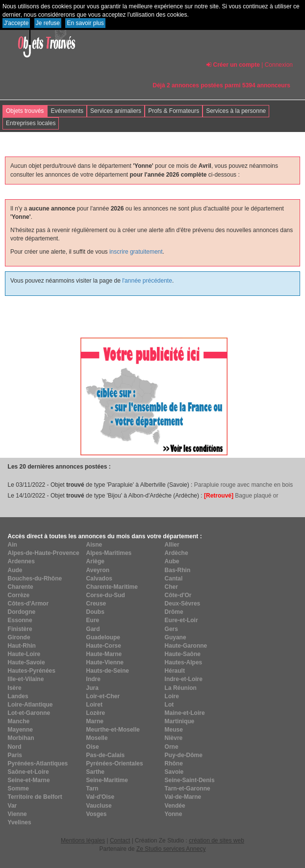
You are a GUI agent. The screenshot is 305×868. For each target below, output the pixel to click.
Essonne (20, 620)
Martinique (180, 721)
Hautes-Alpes (184, 662)
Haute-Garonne (186, 646)
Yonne (174, 814)
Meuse (174, 730)
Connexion (279, 65)
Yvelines (20, 822)
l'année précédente (147, 281)
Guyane (176, 637)
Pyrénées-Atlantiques (38, 763)
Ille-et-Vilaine (26, 679)
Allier (172, 545)
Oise (93, 747)
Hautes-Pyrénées (32, 671)
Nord (15, 747)
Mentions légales (83, 841)
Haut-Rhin (22, 646)
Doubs (95, 612)
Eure (93, 620)
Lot (169, 705)
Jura (92, 688)
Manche (19, 721)
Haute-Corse (104, 646)
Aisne (94, 545)
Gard (93, 629)
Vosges (97, 814)
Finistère (20, 629)
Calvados (99, 579)
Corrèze (19, 595)
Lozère (96, 713)
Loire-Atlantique (30, 705)
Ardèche (177, 553)
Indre (93, 679)
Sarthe (95, 772)
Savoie (174, 772)
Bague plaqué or (241, 496)
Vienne (17, 814)
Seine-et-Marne (29, 780)
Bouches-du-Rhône (35, 579)
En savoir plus (85, 23)
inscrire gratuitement (136, 252)
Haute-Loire (24, 654)
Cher (171, 587)
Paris (15, 755)
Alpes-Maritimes (109, 553)
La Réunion (181, 688)
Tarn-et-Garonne (188, 789)
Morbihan (21, 738)
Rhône (174, 763)
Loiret (94, 705)
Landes (18, 696)
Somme (18, 789)
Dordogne (22, 612)
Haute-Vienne (105, 662)
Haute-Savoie (26, 662)
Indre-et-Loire (184, 679)
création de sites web (216, 841)
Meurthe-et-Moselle (113, 730)
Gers (171, 629)
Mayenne (20, 730)
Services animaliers (116, 111)
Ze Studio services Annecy (171, 849)
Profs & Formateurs (174, 111)
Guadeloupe (103, 637)
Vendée (175, 806)
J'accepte (16, 23)
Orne (172, 747)
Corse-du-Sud (106, 595)
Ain (13, 545)
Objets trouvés (25, 111)
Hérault (175, 671)
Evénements (67, 111)
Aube (172, 561)
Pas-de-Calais (106, 755)
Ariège (95, 561)
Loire (172, 696)
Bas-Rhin (178, 570)
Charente (21, 587)
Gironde (19, 637)
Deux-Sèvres (183, 604)
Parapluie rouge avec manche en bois (243, 485)
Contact (120, 841)
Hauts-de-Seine (108, 671)
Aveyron (98, 570)
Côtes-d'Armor (28, 604)
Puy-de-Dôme (184, 755)
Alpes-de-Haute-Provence (44, 553)
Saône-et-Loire (28, 772)
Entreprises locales (31, 123)
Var (13, 806)
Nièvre (174, 738)
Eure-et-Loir (181, 620)
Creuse (96, 604)
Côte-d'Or (178, 595)
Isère (15, 688)
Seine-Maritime (107, 780)
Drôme (174, 612)
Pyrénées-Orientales (115, 763)
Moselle (97, 738)
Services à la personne (236, 111)
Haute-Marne (104, 654)
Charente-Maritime (112, 587)
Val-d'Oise (101, 797)
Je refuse (48, 23)
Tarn (92, 789)
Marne (95, 721)
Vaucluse (99, 806)
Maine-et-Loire (185, 713)
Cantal (174, 579)
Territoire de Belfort (35, 797)
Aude (15, 570)
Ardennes (21, 561)
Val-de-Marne (183, 797)
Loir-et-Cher (103, 696)
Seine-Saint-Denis (190, 780)
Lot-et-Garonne (29, 713)
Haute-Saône (183, 654)
